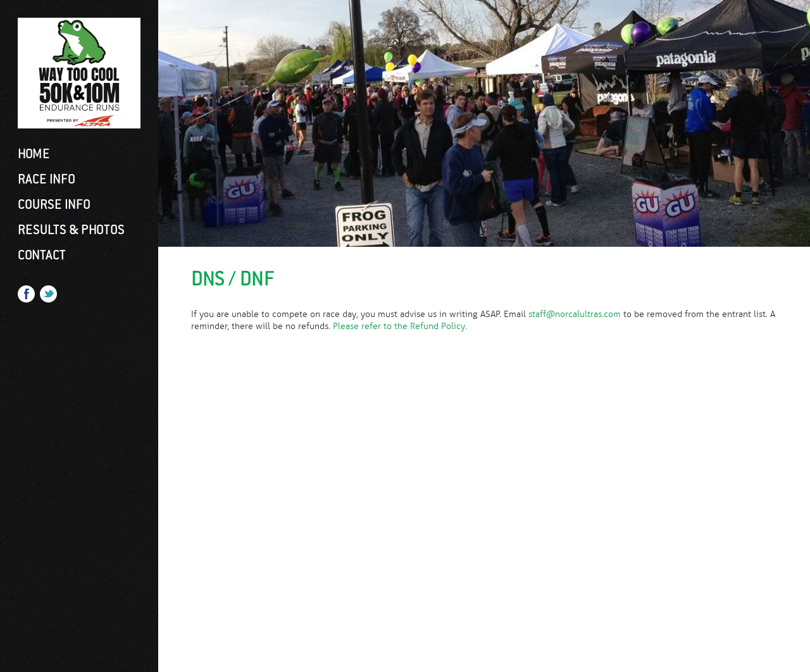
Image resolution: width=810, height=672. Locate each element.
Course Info (54, 204)
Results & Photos (71, 230)
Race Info (47, 179)
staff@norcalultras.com (575, 314)
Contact (42, 255)
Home (34, 154)
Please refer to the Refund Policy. (400, 326)
